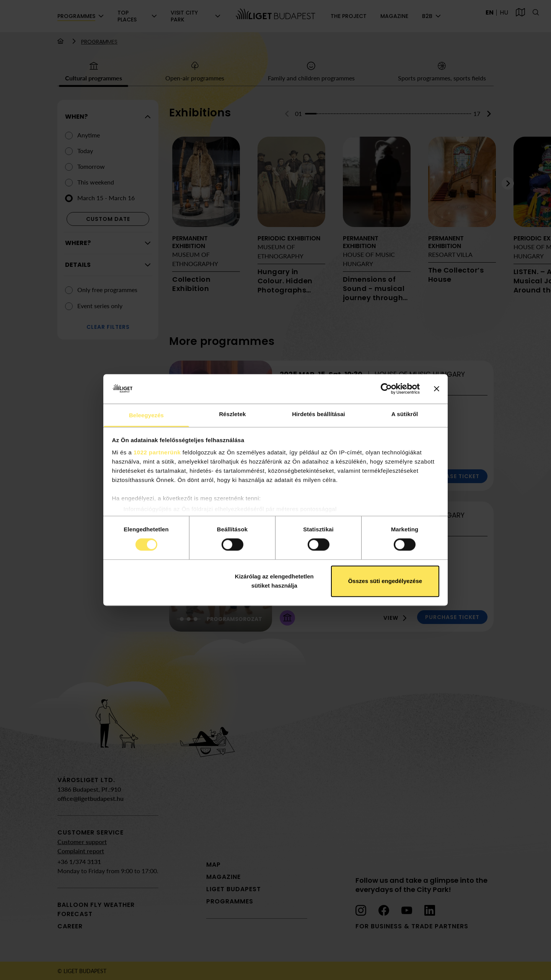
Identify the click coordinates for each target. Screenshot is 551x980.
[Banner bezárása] (437, 389)
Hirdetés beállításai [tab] (319, 414)
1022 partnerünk (157, 452)
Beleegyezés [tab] (146, 415)
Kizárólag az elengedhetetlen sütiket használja (274, 581)
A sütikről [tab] (405, 414)
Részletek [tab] (232, 414)
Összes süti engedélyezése (385, 581)
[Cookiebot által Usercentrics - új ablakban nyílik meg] (386, 389)
